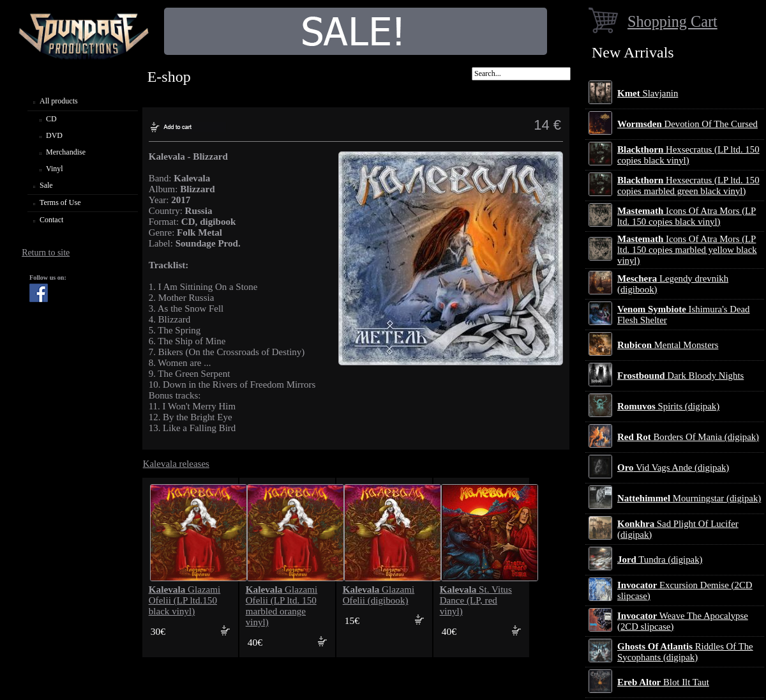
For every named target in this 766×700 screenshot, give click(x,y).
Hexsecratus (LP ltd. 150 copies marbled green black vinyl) (688, 186)
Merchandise (66, 152)
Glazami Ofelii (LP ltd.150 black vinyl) (185, 600)
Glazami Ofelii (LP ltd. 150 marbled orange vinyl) (282, 606)
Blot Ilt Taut (663, 682)
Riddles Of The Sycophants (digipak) (685, 652)
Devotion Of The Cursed (687, 124)
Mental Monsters (668, 345)
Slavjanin (648, 93)
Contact (51, 220)
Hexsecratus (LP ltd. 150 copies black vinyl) (688, 155)
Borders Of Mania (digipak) (688, 437)
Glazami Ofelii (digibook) (379, 595)
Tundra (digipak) (660, 559)
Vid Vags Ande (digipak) (673, 468)
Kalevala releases (176, 464)
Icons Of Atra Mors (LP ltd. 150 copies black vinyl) (687, 216)
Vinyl (55, 169)
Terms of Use (60, 202)
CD (51, 119)
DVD (54, 135)
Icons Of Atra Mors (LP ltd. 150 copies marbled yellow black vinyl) (687, 250)
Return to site (46, 253)
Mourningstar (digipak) (689, 498)
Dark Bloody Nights (680, 376)
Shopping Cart (672, 21)
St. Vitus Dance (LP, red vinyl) (476, 600)
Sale (46, 185)
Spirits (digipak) (668, 406)
